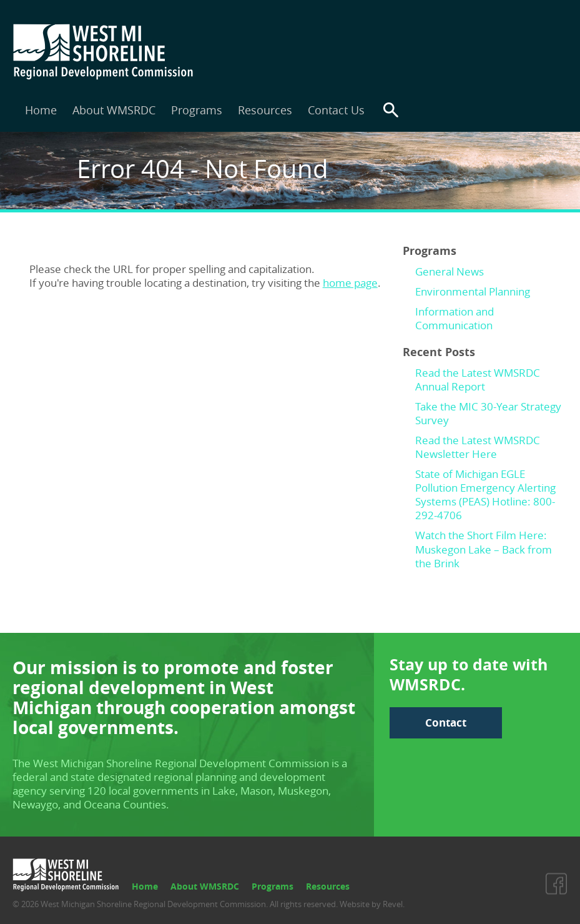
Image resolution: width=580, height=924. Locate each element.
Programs (197, 110)
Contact (446, 723)
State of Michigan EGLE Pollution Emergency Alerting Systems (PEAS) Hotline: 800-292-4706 (485, 494)
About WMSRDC (114, 110)
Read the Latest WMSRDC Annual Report (478, 380)
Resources (265, 110)
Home (41, 110)
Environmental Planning (473, 291)
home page (350, 283)
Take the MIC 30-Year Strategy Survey (488, 413)
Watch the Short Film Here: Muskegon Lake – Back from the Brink (484, 549)
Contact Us (336, 110)
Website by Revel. (371, 904)
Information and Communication (455, 318)
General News (450, 271)
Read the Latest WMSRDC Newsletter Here (478, 447)
